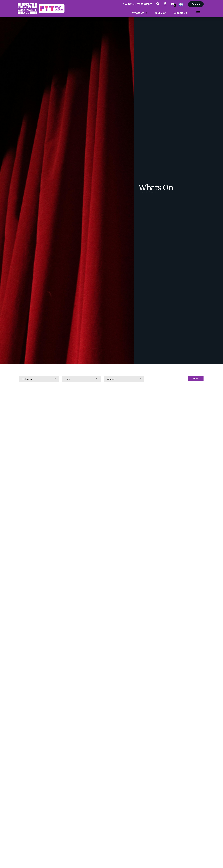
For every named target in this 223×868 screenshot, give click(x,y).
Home (142, 195)
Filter (196, 379)
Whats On (153, 195)
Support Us (180, 13)
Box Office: (137, 4)
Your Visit (160, 13)
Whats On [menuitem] (138, 13)
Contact (196, 4)
